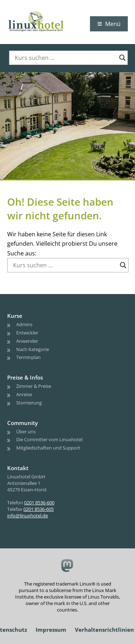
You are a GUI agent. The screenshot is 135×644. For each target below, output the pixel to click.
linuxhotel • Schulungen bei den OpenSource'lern (43, 12)
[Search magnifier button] (122, 58)
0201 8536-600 (39, 503)
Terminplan (28, 357)
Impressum (51, 630)
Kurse (15, 316)
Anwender (27, 341)
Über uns (26, 431)
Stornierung (29, 403)
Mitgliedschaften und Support (48, 448)
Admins (24, 324)
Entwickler (27, 333)
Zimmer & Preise (34, 386)
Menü (113, 24)
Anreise (24, 394)
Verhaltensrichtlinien (104, 630)
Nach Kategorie (33, 349)
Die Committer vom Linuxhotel (49, 439)
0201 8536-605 (39, 509)
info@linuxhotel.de (28, 516)
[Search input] (65, 58)
